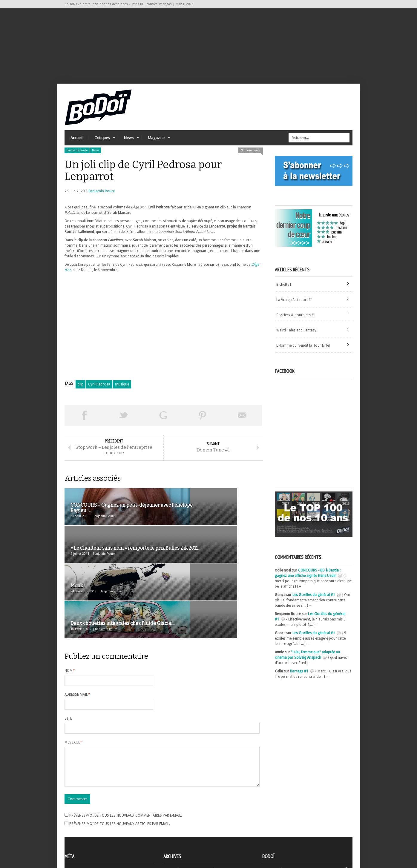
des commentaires (83, 836)
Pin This (203, 427)
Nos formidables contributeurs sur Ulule (297, 839)
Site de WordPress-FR (82, 841)
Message (73, 685)
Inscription (73, 820)
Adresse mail (77, 637)
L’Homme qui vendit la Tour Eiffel (303, 357)
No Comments (251, 162)
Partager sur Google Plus (163, 427)
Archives (170, 820)
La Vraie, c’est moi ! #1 (295, 311)
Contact (270, 829)
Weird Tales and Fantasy (296, 342)
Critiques (102, 151)
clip (81, 396)
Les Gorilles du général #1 (314, 606)
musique (122, 396)
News (128, 151)
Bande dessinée (77, 162)
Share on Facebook (84, 427)
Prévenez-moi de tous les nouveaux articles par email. (120, 773)
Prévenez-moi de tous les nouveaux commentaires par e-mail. (126, 765)
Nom (70, 613)
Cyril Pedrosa (99, 396)
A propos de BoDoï (279, 819)
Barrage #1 (299, 683)
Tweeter (124, 427)
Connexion (73, 825)
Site (68, 661)
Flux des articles (81, 831)
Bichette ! (284, 296)
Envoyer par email (242, 427)
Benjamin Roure (102, 203)
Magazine (156, 151)
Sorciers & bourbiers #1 (296, 327)
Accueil (76, 149)
